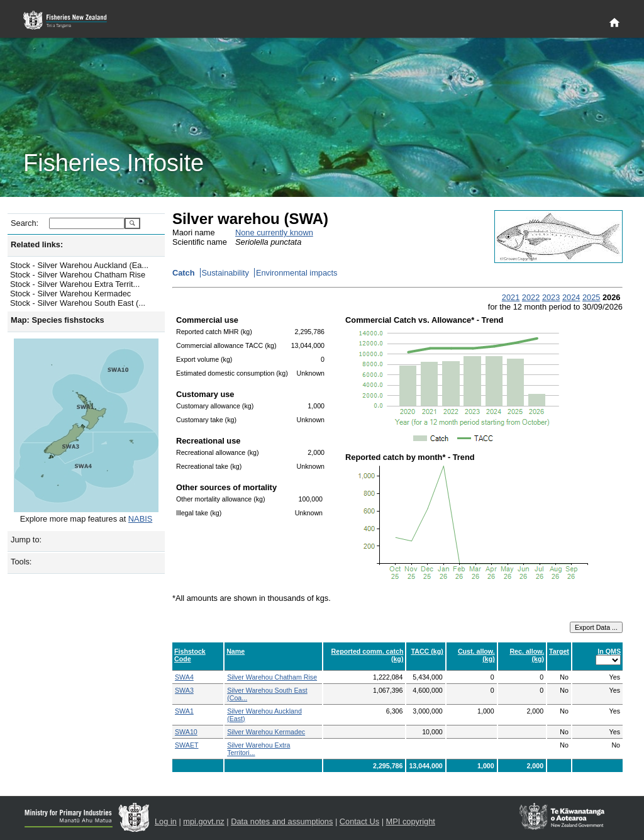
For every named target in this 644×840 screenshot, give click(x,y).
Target (559, 651)
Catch (184, 273)
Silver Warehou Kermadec (266, 732)
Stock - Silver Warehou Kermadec (70, 294)
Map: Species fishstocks (58, 320)
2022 (531, 297)
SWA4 (184, 677)
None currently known (274, 232)
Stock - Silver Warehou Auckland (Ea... (79, 265)
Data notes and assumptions (282, 821)
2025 (591, 297)
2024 (571, 297)
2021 (511, 297)
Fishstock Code (190, 655)
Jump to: (26, 540)
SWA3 (184, 690)
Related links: (37, 244)
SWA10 (186, 732)
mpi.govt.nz (203, 821)
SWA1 (184, 711)
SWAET (187, 745)
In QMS (609, 651)
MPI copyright (411, 821)
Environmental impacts (297, 273)
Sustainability (225, 273)
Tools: (21, 562)
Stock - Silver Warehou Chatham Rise (78, 275)
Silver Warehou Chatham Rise (272, 677)
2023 (551, 297)
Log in (166, 821)
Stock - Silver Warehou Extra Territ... (75, 284)
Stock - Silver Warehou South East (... (78, 303)
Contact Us (359, 821)
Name (236, 651)
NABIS (140, 519)
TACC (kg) (427, 651)
